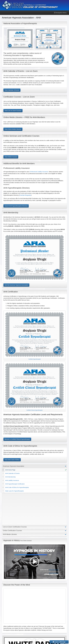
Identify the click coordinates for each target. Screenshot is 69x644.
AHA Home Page (10, 470)
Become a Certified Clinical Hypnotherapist (17, 439)
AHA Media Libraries (10, 502)
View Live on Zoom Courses (13, 111)
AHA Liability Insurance (12, 480)
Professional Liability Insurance (39, 172)
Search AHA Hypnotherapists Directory (16, 206)
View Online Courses (11, 157)
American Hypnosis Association (14, 466)
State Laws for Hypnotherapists (14, 491)
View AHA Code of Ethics (12, 460)
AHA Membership (10, 477)
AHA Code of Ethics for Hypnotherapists (17, 487)
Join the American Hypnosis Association (16, 285)
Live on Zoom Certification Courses (15, 495)
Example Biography (25, 195)
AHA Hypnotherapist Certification (15, 484)
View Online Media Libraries (13, 129)
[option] (34, 39)
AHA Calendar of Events (12, 473)
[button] (8, 39)
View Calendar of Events (12, 90)
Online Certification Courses (12, 498)
